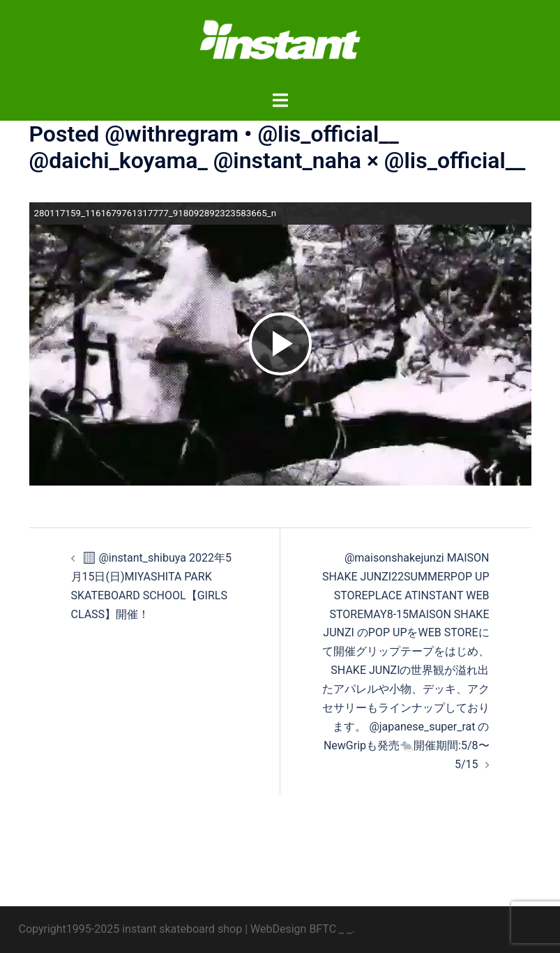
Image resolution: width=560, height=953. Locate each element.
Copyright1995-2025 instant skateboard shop (131, 929)
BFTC (323, 929)
